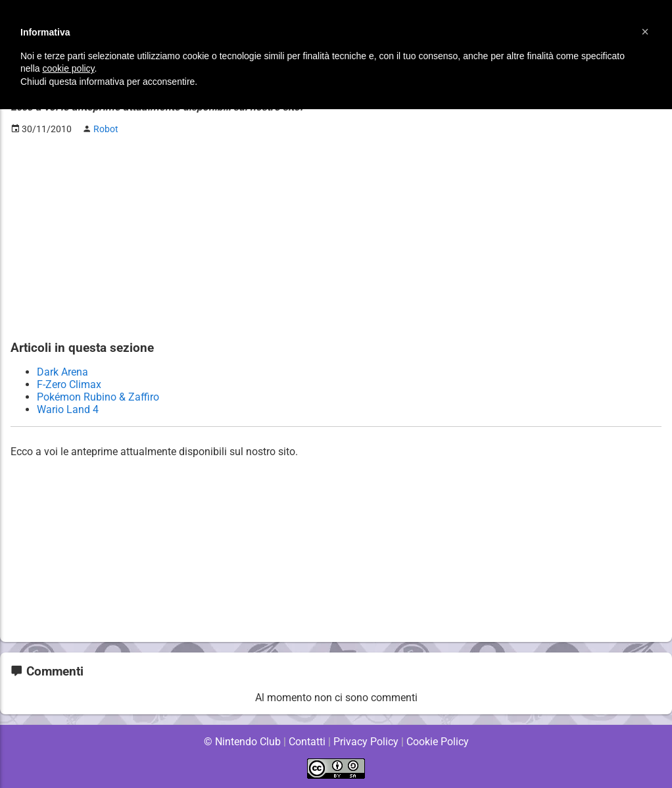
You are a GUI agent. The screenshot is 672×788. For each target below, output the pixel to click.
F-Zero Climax (69, 384)
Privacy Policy (366, 742)
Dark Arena (62, 372)
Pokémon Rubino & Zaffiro (98, 397)
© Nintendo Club (242, 742)
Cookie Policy (437, 742)
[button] (645, 32)
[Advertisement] (336, 237)
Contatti (307, 742)
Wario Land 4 (67, 409)
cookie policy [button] (68, 68)
